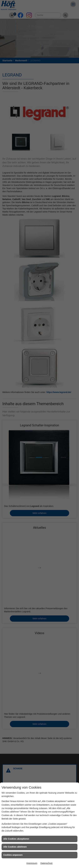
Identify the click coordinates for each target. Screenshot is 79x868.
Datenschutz (47, 863)
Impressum (32, 863)
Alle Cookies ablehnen (15, 847)
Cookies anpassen (13, 855)
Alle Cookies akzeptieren (16, 839)
